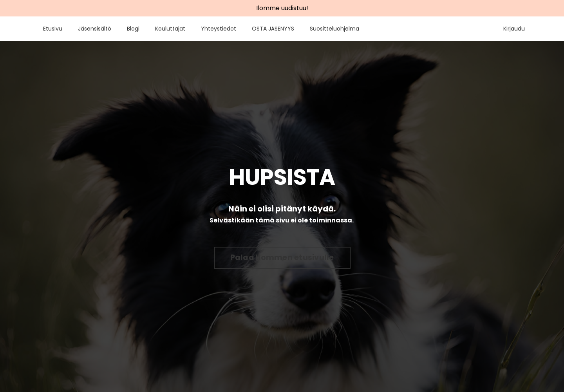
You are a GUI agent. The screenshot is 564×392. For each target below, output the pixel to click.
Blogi (133, 29)
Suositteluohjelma (334, 29)
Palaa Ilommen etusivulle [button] (282, 257)
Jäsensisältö (95, 29)
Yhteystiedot (219, 29)
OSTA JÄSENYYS (273, 29)
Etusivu (53, 29)
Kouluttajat (170, 29)
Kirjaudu (514, 29)
